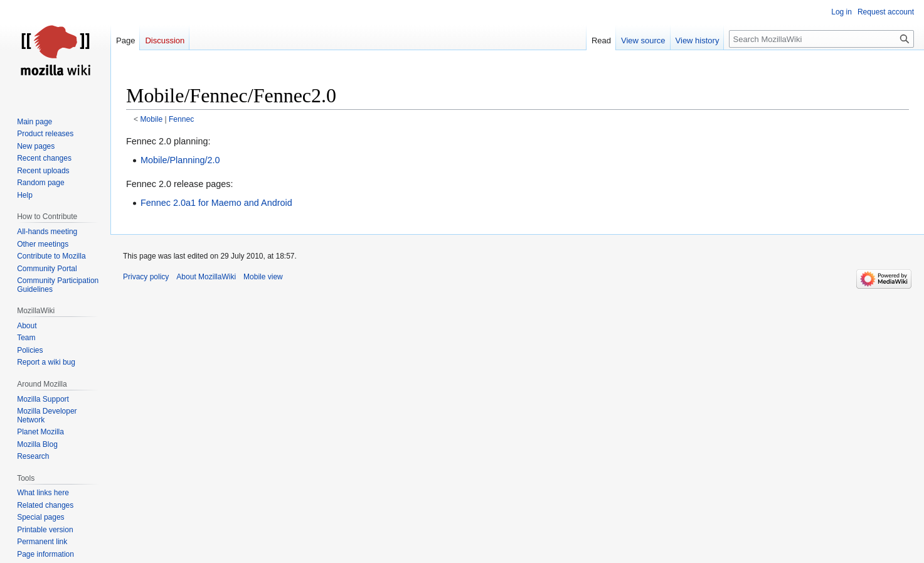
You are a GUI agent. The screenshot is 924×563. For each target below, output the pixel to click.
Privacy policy (146, 277)
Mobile (152, 119)
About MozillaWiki (206, 277)
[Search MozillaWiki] (821, 39)
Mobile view (263, 277)
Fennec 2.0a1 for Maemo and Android (216, 203)
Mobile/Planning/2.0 (180, 160)
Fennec (181, 119)
